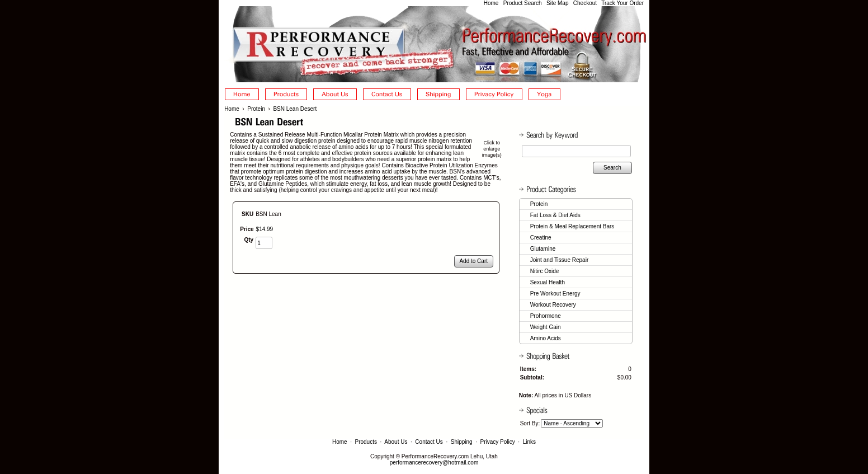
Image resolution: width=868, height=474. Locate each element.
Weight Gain (546, 327)
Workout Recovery (553, 305)
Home (491, 3)
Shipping (462, 442)
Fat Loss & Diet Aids (555, 215)
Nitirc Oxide (545, 271)
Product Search (523, 3)
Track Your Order (622, 3)
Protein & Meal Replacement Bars (572, 226)
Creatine (541, 238)
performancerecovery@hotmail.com (434, 463)
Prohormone (546, 316)
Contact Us (429, 442)
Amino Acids (546, 338)
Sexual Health (548, 282)
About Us (396, 442)
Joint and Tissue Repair (560, 260)
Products (366, 442)
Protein (256, 109)
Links (529, 442)
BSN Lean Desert (295, 109)
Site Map (557, 3)
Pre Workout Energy (555, 294)
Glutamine (543, 249)
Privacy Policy (498, 442)
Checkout (585, 3)
